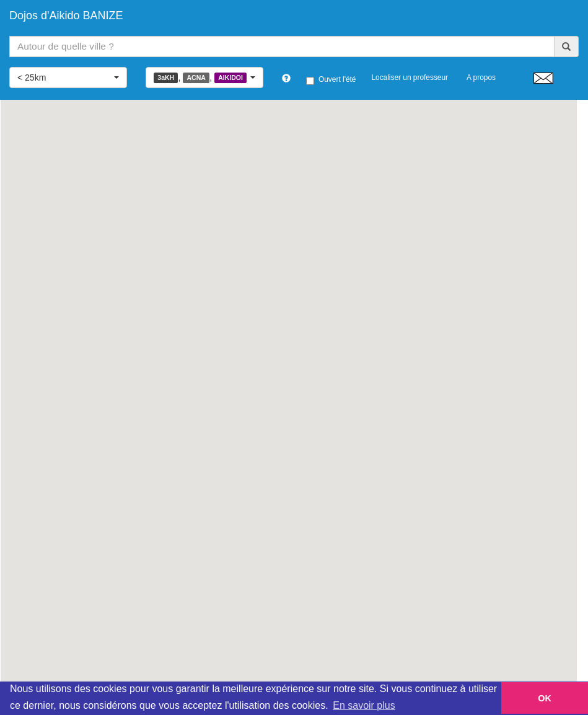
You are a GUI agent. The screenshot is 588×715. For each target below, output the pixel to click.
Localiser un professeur (410, 78)
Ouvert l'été (331, 80)
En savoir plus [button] (364, 705)
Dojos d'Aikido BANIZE (66, 16)
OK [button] (545, 698)
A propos (481, 78)
